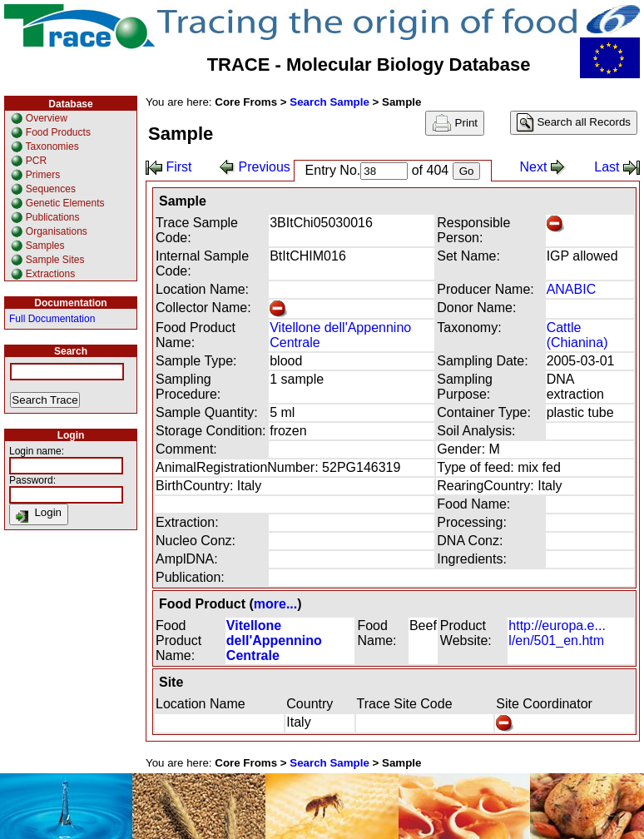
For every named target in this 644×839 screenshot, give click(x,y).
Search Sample (329, 102)
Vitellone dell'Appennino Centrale (274, 640)
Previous (255, 167)
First (169, 167)
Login (39, 514)
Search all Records (574, 123)
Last (617, 167)
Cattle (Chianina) (577, 335)
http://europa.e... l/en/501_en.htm (557, 633)
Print (455, 123)
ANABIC (572, 289)
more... (275, 604)
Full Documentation (52, 319)
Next (543, 167)
